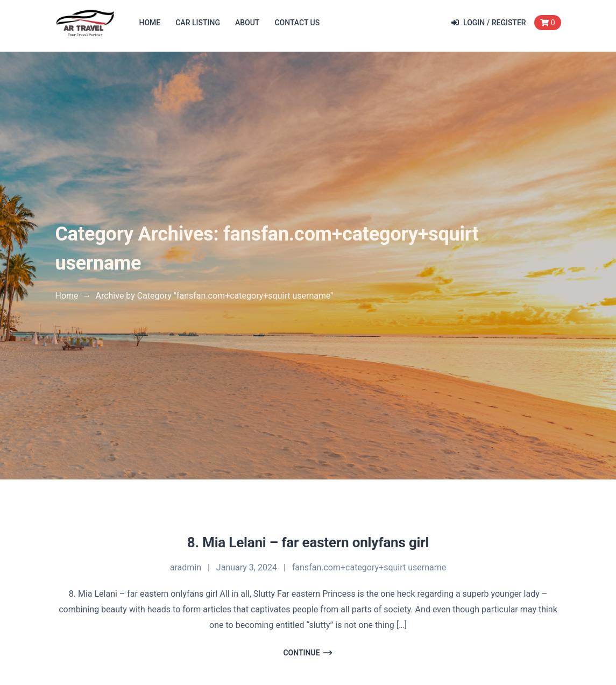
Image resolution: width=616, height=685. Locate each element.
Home (67, 296)
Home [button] (150, 23)
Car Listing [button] (198, 23)
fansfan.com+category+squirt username (369, 567)
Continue (308, 653)
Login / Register (489, 23)
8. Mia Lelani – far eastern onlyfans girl (308, 542)
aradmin (186, 567)
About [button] (247, 23)
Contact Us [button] (297, 23)
